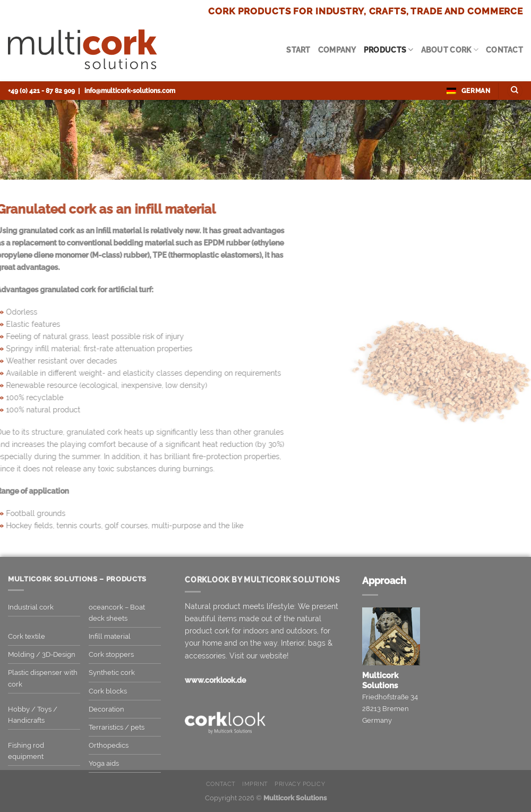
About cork (450, 50)
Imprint (255, 784)
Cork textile (27, 636)
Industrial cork (31, 607)
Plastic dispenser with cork (43, 678)
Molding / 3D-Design (42, 654)
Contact (504, 50)
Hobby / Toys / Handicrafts (33, 715)
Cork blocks (108, 691)
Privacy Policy (300, 784)
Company (337, 50)
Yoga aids (104, 763)
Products (389, 50)
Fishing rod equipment (26, 751)
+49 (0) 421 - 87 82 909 (41, 91)
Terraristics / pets (117, 727)
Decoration (106, 709)
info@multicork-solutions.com (130, 91)
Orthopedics (109, 745)
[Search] (515, 91)
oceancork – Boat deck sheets (117, 613)
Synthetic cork (112, 673)
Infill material (110, 636)
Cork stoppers (111, 654)
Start (298, 50)
